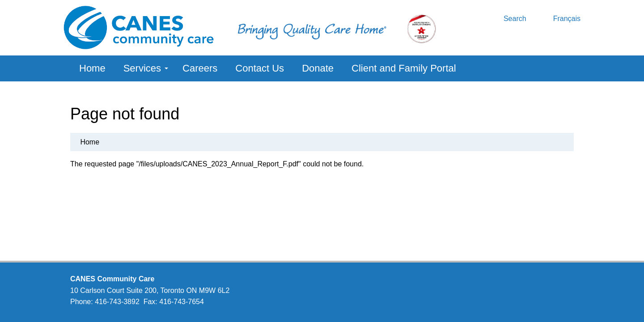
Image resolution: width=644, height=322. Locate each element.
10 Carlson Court (97, 290)
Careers (200, 68)
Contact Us (260, 68)
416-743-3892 (117, 302)
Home (92, 68)
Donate (318, 68)
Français (567, 19)
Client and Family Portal (404, 68)
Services (146, 68)
